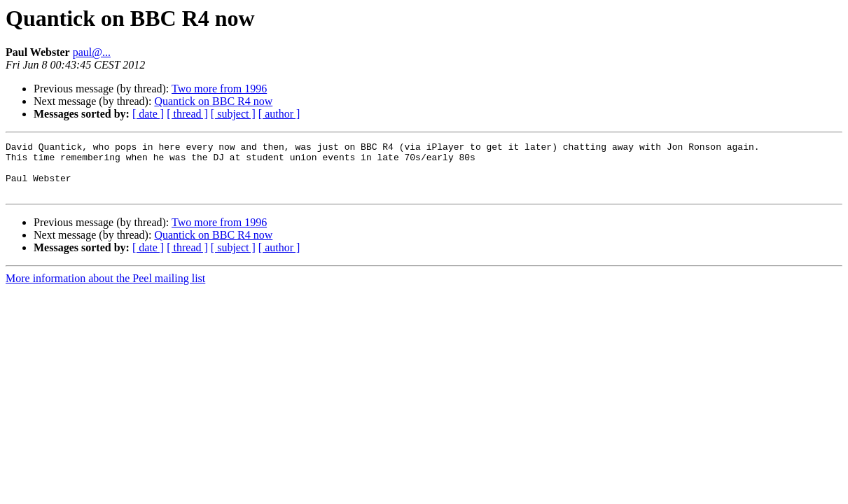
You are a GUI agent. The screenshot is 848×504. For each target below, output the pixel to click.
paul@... (92, 52)
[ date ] (148, 114)
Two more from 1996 (219, 89)
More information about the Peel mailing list (105, 289)
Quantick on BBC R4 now (213, 101)
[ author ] (279, 114)
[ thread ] (187, 114)
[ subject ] (233, 114)
